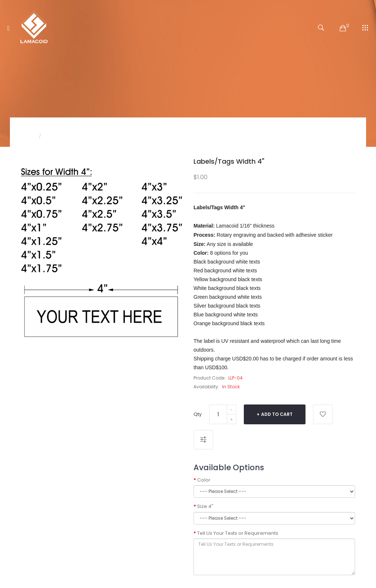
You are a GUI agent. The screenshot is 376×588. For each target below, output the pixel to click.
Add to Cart (277, 414)
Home (28, 136)
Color (204, 480)
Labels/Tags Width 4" (70, 136)
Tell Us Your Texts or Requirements (238, 533)
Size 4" (205, 507)
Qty (198, 414)
